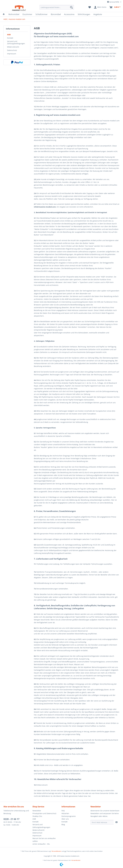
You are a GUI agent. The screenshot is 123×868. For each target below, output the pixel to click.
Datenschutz (12, 50)
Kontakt (10, 38)
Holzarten (65, 813)
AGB (9, 35)
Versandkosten (56, 851)
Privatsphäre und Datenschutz (44, 813)
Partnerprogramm (69, 816)
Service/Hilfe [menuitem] (113, 2)
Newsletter (37, 811)
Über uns (65, 819)
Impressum (12, 54)
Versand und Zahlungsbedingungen (16, 42)
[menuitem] (57, 7)
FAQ (63, 811)
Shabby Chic (37, 816)
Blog (63, 824)
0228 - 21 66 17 (11, 819)
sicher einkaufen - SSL (41, 844)
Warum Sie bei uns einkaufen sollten (44, 840)
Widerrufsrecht (13, 47)
